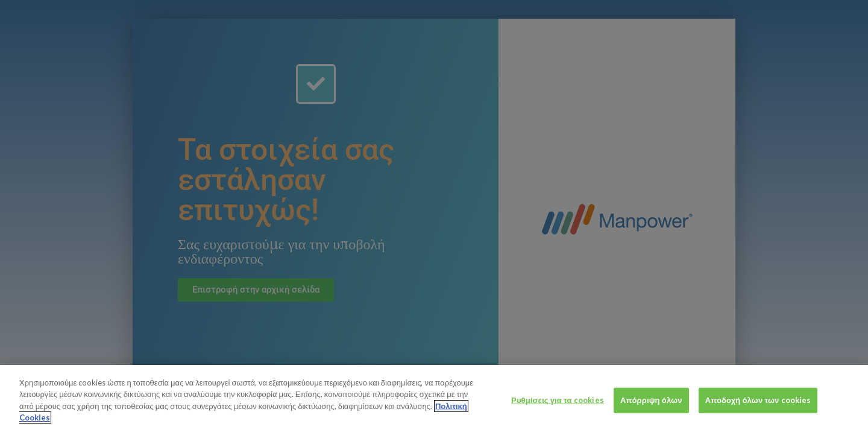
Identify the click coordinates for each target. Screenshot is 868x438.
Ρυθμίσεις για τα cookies (558, 420)
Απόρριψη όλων (651, 420)
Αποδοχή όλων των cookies (758, 420)
